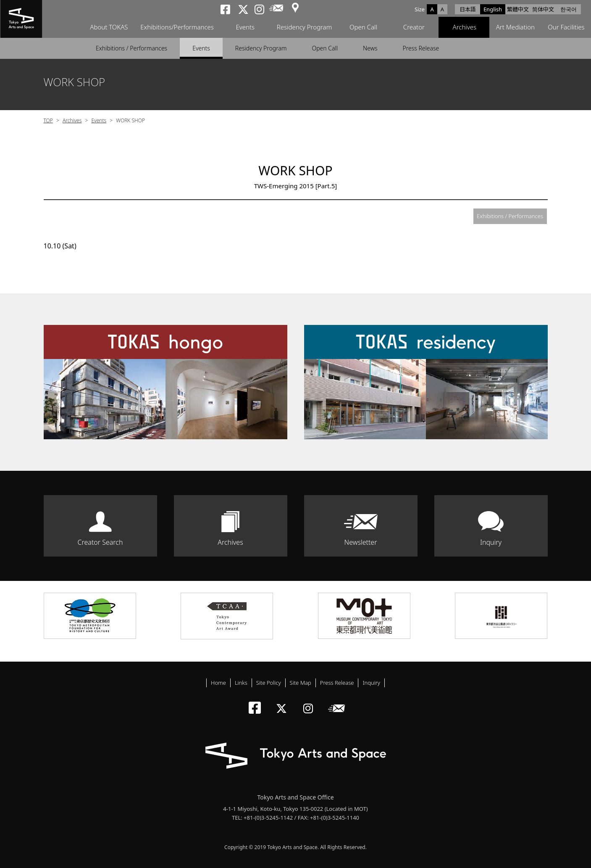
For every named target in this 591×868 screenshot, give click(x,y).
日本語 (468, 9)
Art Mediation (515, 27)
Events (245, 27)
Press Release (421, 48)
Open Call (363, 27)
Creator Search (100, 542)
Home (218, 683)
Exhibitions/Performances (177, 27)
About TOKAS (108, 27)
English (493, 9)
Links (241, 683)
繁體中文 (518, 9)
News (370, 48)
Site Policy (269, 683)
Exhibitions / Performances (131, 48)
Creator (414, 27)
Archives (464, 27)
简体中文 (543, 9)
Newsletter (361, 542)
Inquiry (491, 542)
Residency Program (304, 27)
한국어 (569, 9)
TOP (48, 120)
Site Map (301, 683)
